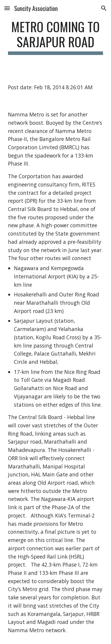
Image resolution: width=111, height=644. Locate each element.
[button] (7, 8)
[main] (56, 37)
